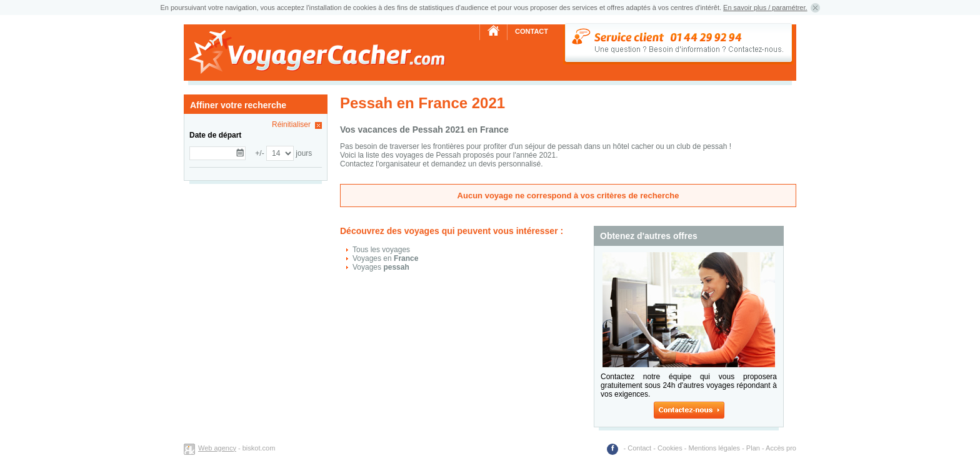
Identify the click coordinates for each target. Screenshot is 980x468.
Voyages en (385, 258)
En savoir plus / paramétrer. (765, 8)
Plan (753, 448)
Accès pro (781, 448)
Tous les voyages (381, 250)
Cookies (670, 448)
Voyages (381, 267)
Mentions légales (715, 448)
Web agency (217, 448)
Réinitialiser (291, 125)
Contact (532, 31)
